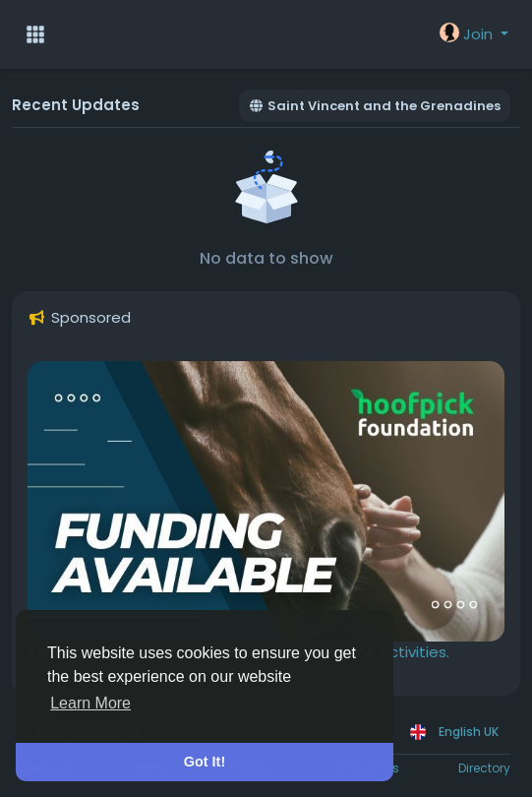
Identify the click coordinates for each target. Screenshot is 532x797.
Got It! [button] (205, 762)
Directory (484, 768)
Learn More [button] (90, 703)
